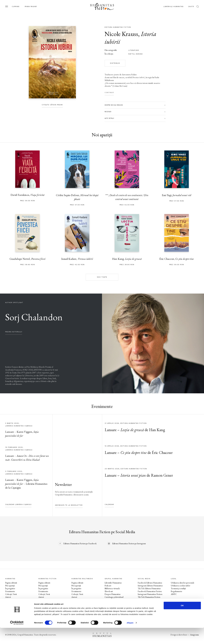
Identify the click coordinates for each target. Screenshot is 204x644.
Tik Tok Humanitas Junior (149, 608)
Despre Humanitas (113, 594)
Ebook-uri (109, 591)
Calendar (109, 505)
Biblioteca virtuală (112, 588)
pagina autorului (14, 332)
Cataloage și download (114, 597)
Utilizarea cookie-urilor (181, 586)
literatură (134, 50)
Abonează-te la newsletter (69, 505)
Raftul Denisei (136, 54)
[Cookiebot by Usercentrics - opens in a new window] (17, 639)
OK (182, 622)
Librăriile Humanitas (174, 7)
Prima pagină (31, 7)
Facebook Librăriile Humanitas (151, 600)
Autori (8, 597)
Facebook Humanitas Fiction (150, 591)
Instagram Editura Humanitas (150, 586)
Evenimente (10, 591)
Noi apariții (10, 586)
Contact (108, 600)
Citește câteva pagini (52, 105)
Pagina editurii (11, 583)
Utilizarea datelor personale (183, 583)
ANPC (174, 594)
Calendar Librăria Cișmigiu (18, 505)
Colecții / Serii (11, 594)
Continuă (109, 93)
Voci (73, 600)
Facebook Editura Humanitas (150, 583)
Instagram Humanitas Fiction (150, 594)
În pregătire (10, 588)
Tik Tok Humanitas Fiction (149, 597)
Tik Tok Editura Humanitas (149, 588)
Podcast (108, 586)
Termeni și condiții (178, 588)
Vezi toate (102, 277)
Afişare (130, 639)
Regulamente (176, 591)
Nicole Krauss (121, 34)
